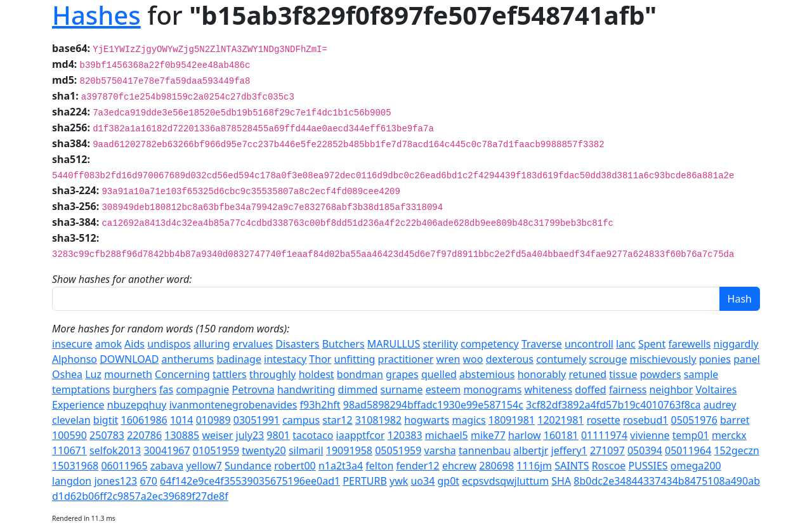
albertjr (531, 450)
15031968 (75, 466)
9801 (278, 435)
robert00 (295, 466)
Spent (652, 344)
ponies (715, 359)
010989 (213, 420)
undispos (169, 344)
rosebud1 (645, 420)
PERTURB (364, 481)
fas (166, 390)
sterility (440, 344)
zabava (167, 466)
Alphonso (75, 359)
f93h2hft (320, 405)
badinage (239, 359)
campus (301, 420)
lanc (626, 344)
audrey (720, 405)
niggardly (736, 344)
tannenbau (485, 450)
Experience (78, 405)
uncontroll (589, 344)
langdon (72, 481)
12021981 (560, 420)
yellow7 (204, 466)
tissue (623, 374)
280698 (496, 466)
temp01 (691, 435)
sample (701, 374)
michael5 (447, 435)
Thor (320, 359)
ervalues (253, 344)
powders (661, 374)
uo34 (422, 481)
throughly (273, 374)
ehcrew (459, 466)
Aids (134, 344)
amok (108, 344)
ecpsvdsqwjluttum (505, 481)
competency (490, 344)
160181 (561, 435)
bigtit (106, 420)
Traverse (542, 344)
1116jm (534, 466)
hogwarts (427, 420)
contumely (561, 359)
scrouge (608, 359)
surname (402, 390)
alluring (212, 344)
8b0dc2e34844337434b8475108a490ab (667, 481)
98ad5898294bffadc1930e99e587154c (433, 405)
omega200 (696, 466)
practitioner (406, 359)
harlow (525, 435)
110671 (69, 450)
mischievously (663, 359)
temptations (81, 390)
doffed (590, 390)
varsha (440, 450)
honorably (542, 374)
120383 (405, 435)
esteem (443, 390)
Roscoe (609, 466)
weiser (217, 435)
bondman (360, 374)
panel (747, 359)
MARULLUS (394, 344)
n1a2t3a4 (341, 466)
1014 (182, 420)
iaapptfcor (361, 435)
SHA (561, 481)
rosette (604, 420)
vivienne (650, 435)
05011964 (688, 450)
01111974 (604, 435)
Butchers (344, 344)
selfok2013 (115, 450)
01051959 (216, 450)
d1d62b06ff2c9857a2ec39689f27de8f (140, 496)
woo (473, 359)
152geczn (736, 450)
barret (735, 420)
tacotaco (313, 435)
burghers (135, 390)
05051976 (694, 420)
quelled (439, 374)
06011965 (124, 466)
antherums (188, 359)
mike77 (488, 435)
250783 (107, 435)
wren (449, 359)
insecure (72, 344)
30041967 (167, 450)
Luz (93, 374)
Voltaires (717, 390)
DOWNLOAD (129, 359)
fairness (628, 390)
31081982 (378, 420)
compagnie (202, 390)
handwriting (306, 390)
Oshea (67, 374)
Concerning (182, 374)
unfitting (355, 359)
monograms (492, 390)
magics (468, 420)
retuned (587, 374)
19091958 (349, 450)
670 (148, 481)
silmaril (306, 450)
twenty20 (264, 450)
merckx (729, 435)
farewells (689, 344)
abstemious (487, 374)
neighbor (671, 390)
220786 (144, 435)
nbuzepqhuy (137, 405)
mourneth (128, 374)
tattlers (230, 374)
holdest (317, 374)
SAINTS (572, 466)
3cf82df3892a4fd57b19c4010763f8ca (613, 405)
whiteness (548, 390)
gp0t (449, 481)
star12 (337, 420)
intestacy (285, 359)
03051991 (257, 420)
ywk (399, 481)
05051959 (398, 450)
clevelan (71, 420)
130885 (182, 435)
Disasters (297, 344)
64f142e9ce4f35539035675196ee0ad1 (250, 481)
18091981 (512, 420)
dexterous (510, 359)
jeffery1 (569, 450)
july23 (250, 435)
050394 (645, 450)
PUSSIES (648, 466)
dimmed (358, 390)
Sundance (248, 466)
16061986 (144, 420)
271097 (607, 450)
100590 (69, 435)
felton (379, 466)
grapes (402, 374)
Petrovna (253, 390)
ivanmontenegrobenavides (233, 405)
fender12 (418, 466)
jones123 (115, 481)
